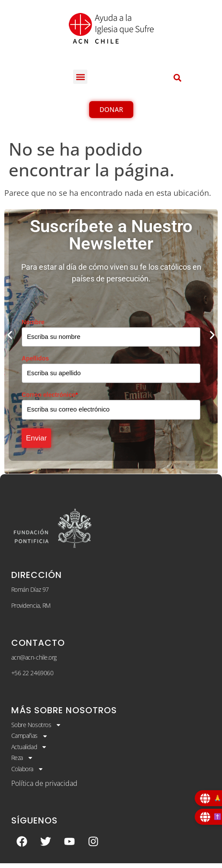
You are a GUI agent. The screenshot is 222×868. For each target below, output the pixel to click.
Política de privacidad (44, 788)
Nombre (33, 322)
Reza (22, 763)
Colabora (27, 773)
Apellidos (35, 359)
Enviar (39, 441)
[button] (80, 77)
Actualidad (29, 751)
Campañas (30, 740)
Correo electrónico (50, 396)
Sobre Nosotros (37, 730)
